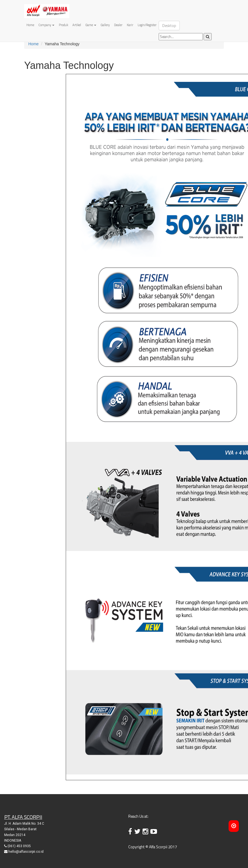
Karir (130, 25)
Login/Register (147, 25)
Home (30, 25)
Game (91, 25)
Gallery (105, 25)
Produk (63, 25)
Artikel (77, 25)
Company (46, 25)
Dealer (118, 25)
